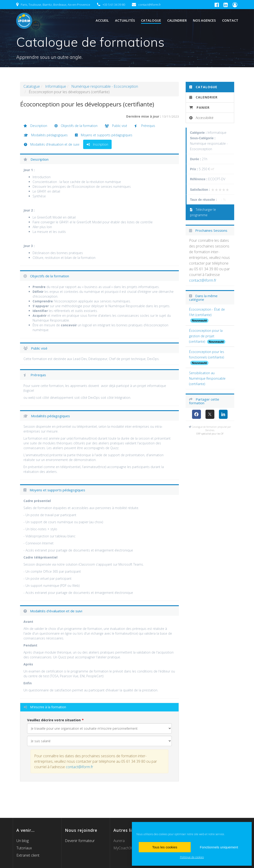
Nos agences (204, 20)
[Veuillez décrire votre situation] (100, 741)
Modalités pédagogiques (46, 135)
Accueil (102, 20)
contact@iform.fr (80, 767)
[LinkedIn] (223, 414)
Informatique (56, 86)
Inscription (97, 144)
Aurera (119, 841)
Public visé (116, 126)
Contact (230, 20)
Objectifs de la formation (76, 126)
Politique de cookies (192, 857)
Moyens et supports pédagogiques (104, 135)
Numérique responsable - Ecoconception (105, 86)
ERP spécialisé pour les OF (210, 434)
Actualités (125, 20)
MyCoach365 (124, 848)
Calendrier (177, 20)
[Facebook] (196, 414)
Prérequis (145, 126)
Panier (199, 107)
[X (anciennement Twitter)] (210, 414)
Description (35, 126)
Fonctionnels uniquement (219, 847)
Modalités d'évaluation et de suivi (52, 144)
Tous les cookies (165, 847)
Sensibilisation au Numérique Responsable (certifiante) (207, 378)
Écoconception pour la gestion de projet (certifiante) (206, 336)
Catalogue (151, 20)
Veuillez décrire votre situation (54, 720)
